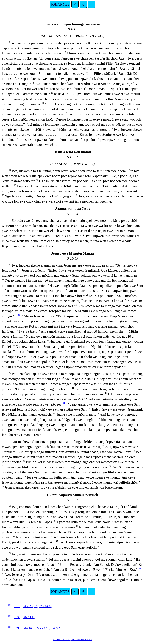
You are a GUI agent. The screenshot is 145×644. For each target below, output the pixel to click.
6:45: (17, 617)
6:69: (17, 628)
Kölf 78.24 (45, 606)
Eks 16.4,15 (30, 606)
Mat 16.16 (29, 628)
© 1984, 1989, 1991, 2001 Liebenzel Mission (72, 640)
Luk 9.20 (56, 628)
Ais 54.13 (29, 617)
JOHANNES (60, 4)
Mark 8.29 (43, 628)
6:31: (17, 606)
